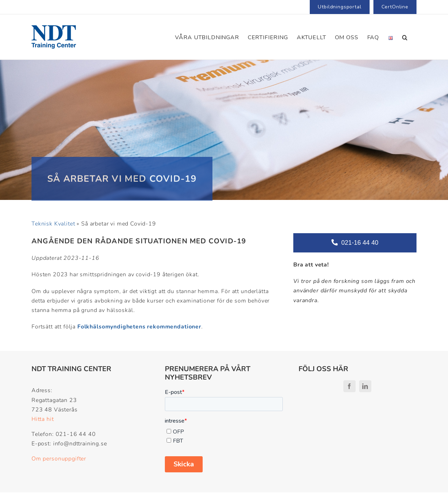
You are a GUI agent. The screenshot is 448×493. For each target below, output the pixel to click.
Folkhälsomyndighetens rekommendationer (139, 327)
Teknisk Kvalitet (53, 224)
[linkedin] (365, 386)
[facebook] (349, 386)
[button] (405, 37)
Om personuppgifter (59, 459)
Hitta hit (43, 419)
